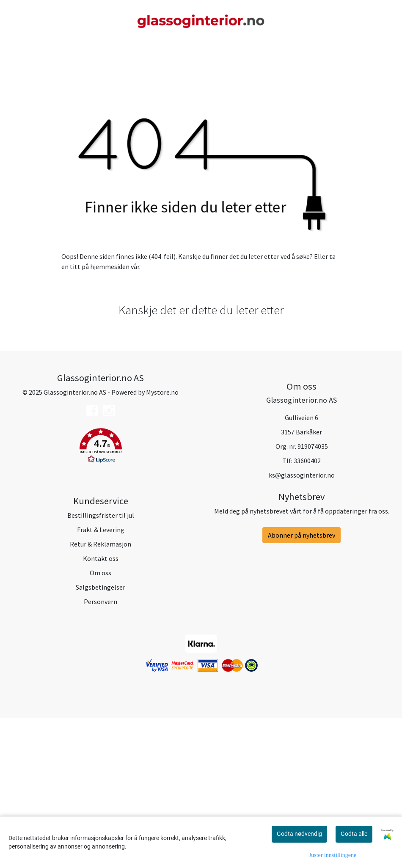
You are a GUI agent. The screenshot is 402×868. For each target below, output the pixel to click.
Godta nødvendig (299, 834)
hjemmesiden (110, 416)
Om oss (100, 722)
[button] (100, 597)
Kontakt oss (101, 708)
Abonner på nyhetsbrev (301, 685)
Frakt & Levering (101, 679)
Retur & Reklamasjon (100, 694)
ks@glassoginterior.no (302, 625)
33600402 (307, 610)
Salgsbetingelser (100, 737)
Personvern (100, 751)
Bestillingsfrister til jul (101, 665)
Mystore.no (162, 542)
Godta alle (354, 834)
